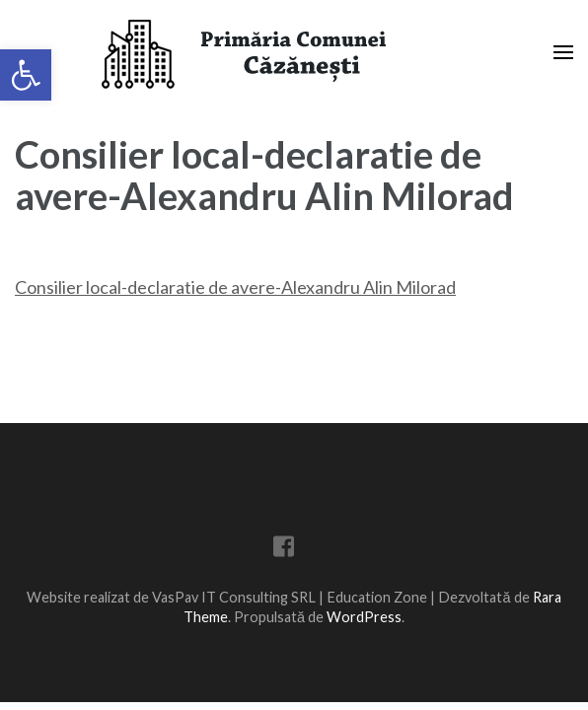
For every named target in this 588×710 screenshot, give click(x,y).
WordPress (364, 617)
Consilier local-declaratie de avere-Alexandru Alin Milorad (235, 287)
